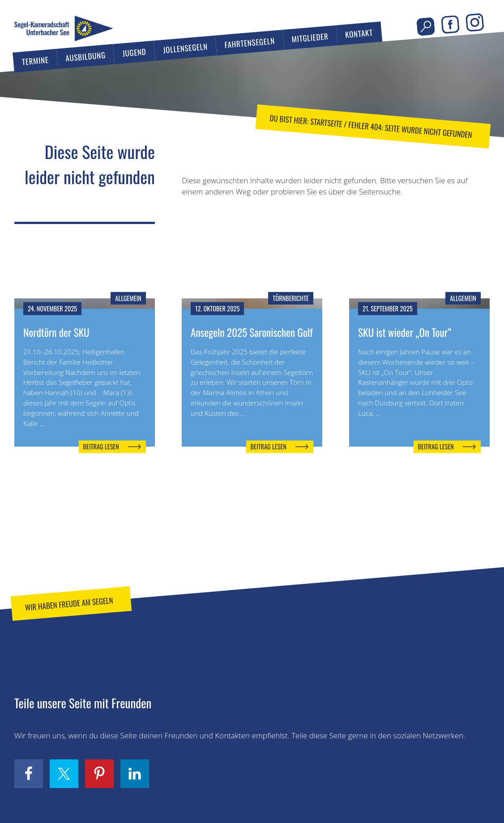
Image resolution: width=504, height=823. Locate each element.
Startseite (326, 123)
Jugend (135, 52)
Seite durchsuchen (426, 27)
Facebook (450, 25)
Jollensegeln (185, 48)
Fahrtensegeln (250, 43)
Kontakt (359, 34)
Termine (35, 61)
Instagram (475, 23)
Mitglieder (310, 38)
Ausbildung (85, 56)
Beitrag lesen (101, 446)
